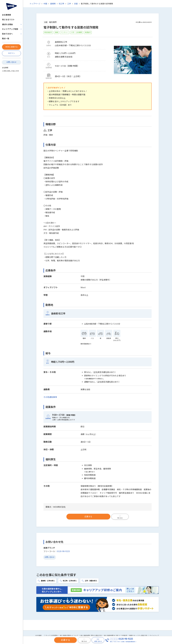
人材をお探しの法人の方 (10, 71)
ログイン (11, 53)
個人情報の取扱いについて (69, 636)
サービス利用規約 (52, 636)
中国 (45, 4)
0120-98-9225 (63, 551)
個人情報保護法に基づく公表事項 (116, 636)
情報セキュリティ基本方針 (138, 636)
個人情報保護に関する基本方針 (91, 636)
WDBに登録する (11, 47)
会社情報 (5, 68)
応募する (88, 517)
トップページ (35, 4)
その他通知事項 (50, 397)
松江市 (61, 4)
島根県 (53, 4)
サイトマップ (154, 636)
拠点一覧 (6, 38)
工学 (69, 4)
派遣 (76, 4)
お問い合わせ (11, 62)
